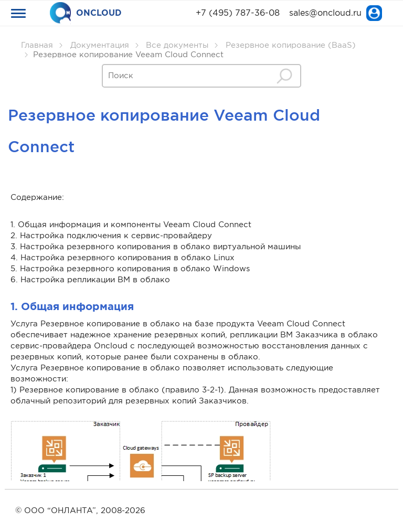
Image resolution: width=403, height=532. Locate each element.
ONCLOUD (86, 13)
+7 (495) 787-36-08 (238, 13)
